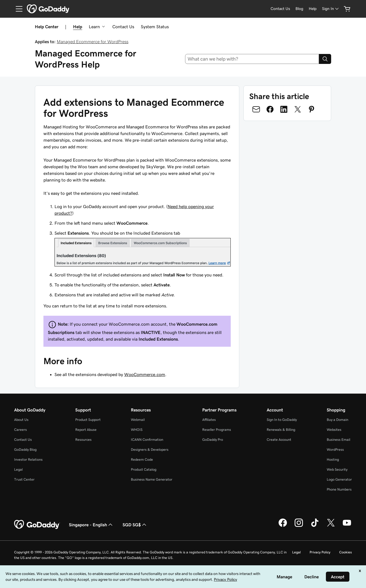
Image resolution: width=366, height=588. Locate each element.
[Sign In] (331, 9)
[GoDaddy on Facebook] (283, 526)
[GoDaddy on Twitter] (331, 526)
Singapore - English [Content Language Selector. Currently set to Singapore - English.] (91, 525)
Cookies (346, 552)
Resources (83, 440)
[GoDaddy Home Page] (37, 525)
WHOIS (137, 430)
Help (78, 27)
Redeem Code (142, 459)
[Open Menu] (17, 9)
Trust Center (24, 479)
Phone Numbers (339, 489)
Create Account (279, 440)
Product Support (88, 420)
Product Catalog (144, 469)
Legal (18, 469)
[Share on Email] (256, 109)
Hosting (333, 459)
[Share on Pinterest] (312, 109)
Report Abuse (86, 430)
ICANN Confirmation (147, 440)
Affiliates (209, 420)
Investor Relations (28, 459)
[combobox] (252, 59)
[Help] (313, 9)
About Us (21, 420)
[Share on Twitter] (298, 109)
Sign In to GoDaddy (282, 420)
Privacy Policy (320, 552)
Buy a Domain (338, 420)
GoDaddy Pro (213, 440)
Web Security (337, 469)
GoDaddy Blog (25, 450)
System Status (155, 27)
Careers (20, 430)
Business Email (338, 440)
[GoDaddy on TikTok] (315, 526)
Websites (334, 430)
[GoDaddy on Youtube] (347, 526)
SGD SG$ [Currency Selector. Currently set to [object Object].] (135, 525)
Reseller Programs (217, 430)
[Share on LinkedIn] (284, 109)
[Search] (325, 59)
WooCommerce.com (145, 374)
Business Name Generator (152, 479)
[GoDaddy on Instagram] (299, 526)
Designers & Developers (150, 450)
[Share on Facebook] (270, 109)
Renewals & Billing (281, 430)
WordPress (335, 450)
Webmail (138, 420)
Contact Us (123, 27)
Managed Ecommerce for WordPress (93, 42)
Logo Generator (339, 479)
